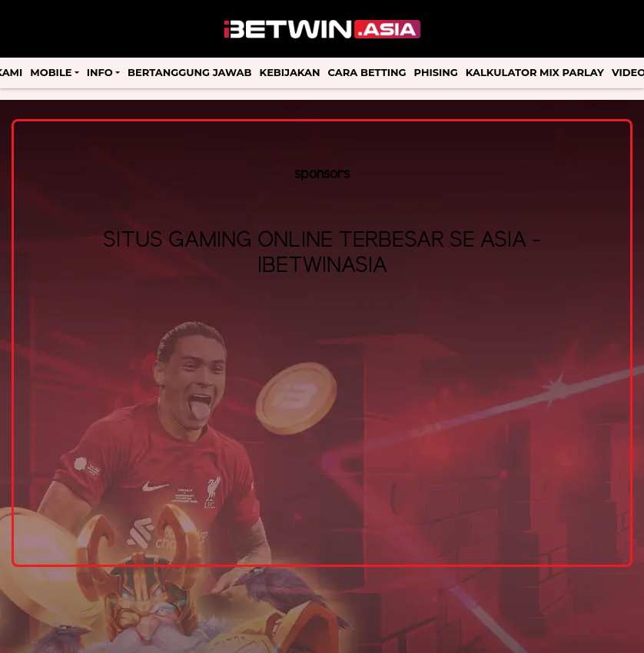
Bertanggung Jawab (189, 72)
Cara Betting (367, 72)
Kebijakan (290, 72)
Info (100, 72)
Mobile (51, 72)
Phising (436, 72)
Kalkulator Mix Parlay (535, 72)
